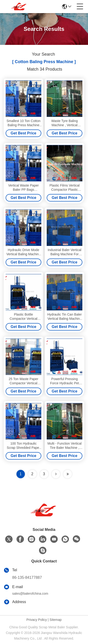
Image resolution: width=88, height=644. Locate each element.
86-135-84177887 (27, 577)
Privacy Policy (37, 620)
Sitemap (55, 620)
